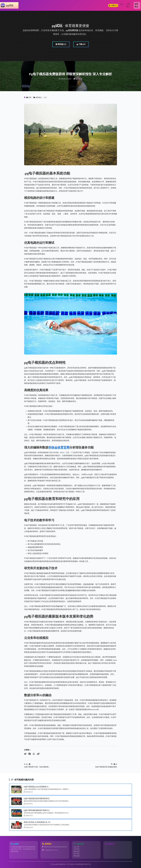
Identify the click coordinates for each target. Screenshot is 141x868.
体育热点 (136, 5)
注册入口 (113, 5)
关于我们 (77, 849)
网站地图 (77, 856)
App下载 (76, 847)
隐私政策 (77, 851)
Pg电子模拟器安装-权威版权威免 (106, 767)
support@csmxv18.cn (51, 850)
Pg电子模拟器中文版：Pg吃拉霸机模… (37, 767)
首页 (29, 97)
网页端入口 (61, 44)
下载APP (81, 44)
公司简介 (128, 5)
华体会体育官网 (59, 447)
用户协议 (77, 854)
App (121, 4)
